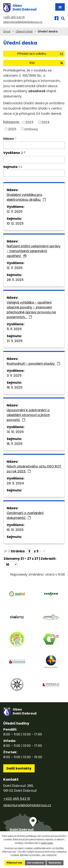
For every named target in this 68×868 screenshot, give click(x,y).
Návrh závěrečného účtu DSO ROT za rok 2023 (34, 469)
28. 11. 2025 (15, 280)
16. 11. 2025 (15, 444)
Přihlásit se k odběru (40, 54)
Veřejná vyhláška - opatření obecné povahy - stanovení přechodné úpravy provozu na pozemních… (31, 310)
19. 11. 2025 (15, 387)
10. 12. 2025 (15, 223)
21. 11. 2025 (15, 341)
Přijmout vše (14, 863)
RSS (46, 63)
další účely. (47, 843)
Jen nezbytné (35, 863)
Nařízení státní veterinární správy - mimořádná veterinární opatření (34, 251)
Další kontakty (19, 768)
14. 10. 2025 (15, 432)
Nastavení (55, 863)
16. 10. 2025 (15, 530)
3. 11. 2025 (14, 375)
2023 (29, 122)
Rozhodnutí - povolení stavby (33, 364)
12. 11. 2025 (15, 211)
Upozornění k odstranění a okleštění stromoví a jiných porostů (28, 415)
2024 (45, 122)
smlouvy (31, 129)
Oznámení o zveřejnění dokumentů (25, 515)
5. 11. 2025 (14, 329)
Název (9, 139)
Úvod (7, 31)
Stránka (18, 551)
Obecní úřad (24, 31)
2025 (12, 129)
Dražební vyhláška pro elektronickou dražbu (26, 197)
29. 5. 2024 (15, 483)
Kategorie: (11, 122)
